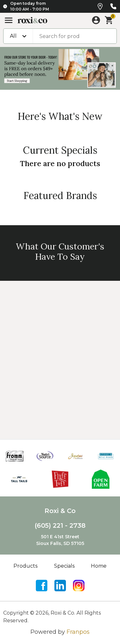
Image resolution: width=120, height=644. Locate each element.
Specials (64, 566)
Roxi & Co (60, 511)
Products (25, 566)
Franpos (78, 632)
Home (99, 566)
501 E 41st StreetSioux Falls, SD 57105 (60, 540)
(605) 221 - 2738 (60, 525)
